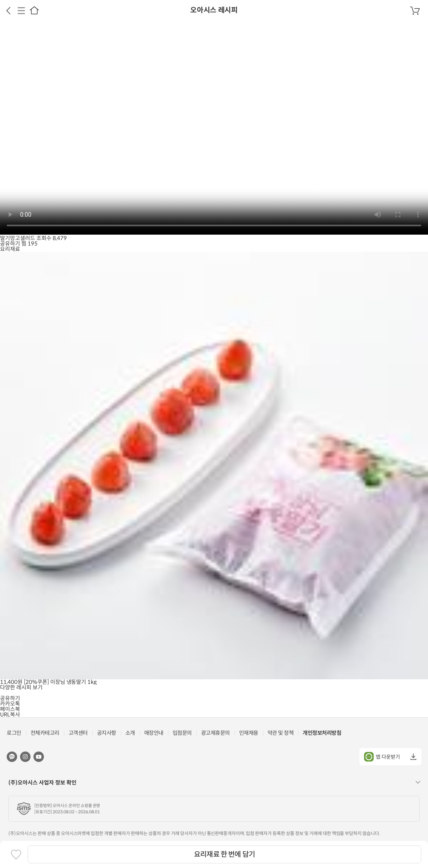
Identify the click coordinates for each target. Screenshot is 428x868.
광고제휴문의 (215, 733)
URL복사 (10, 715)
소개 (130, 733)
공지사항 (107, 733)
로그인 (14, 733)
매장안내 (154, 733)
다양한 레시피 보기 (21, 687)
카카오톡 (10, 704)
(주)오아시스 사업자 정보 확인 (42, 783)
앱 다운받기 (382, 757)
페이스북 (10, 709)
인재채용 (249, 733)
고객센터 (78, 733)
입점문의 (182, 733)
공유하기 (10, 244)
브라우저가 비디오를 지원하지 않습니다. (214, 128)
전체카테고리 (45, 733)
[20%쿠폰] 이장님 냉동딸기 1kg (60, 682)
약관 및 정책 (281, 733)
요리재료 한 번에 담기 (224, 854)
